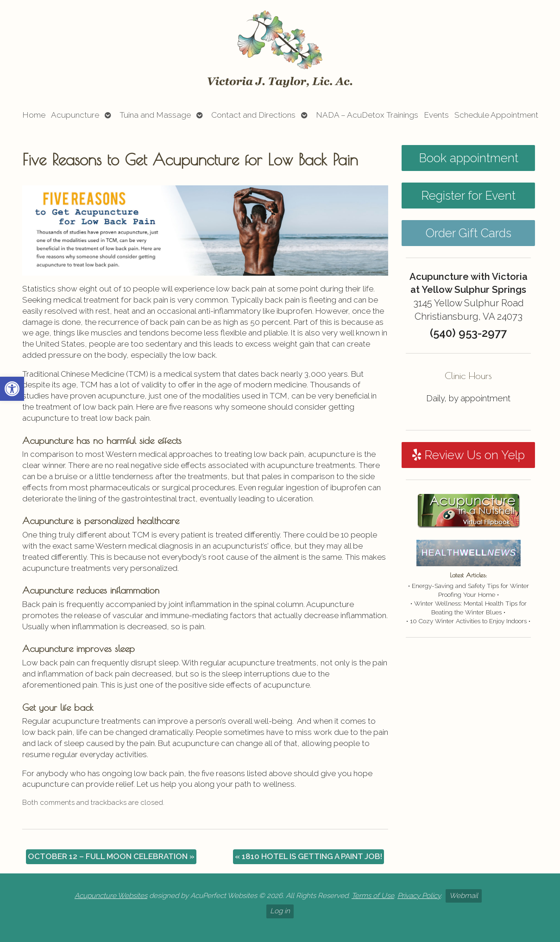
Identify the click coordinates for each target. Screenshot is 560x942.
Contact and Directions (253, 115)
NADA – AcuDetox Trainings (367, 115)
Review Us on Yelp (469, 455)
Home (34, 115)
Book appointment (469, 158)
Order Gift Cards (469, 233)
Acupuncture (75, 115)
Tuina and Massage (155, 115)
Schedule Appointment (496, 115)
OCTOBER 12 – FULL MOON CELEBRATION (111, 856)
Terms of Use (373, 896)
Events (436, 115)
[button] (12, 389)
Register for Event (468, 196)
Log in (280, 911)
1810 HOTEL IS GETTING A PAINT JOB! (308, 856)
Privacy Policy (419, 896)
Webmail (464, 896)
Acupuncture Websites (111, 896)
